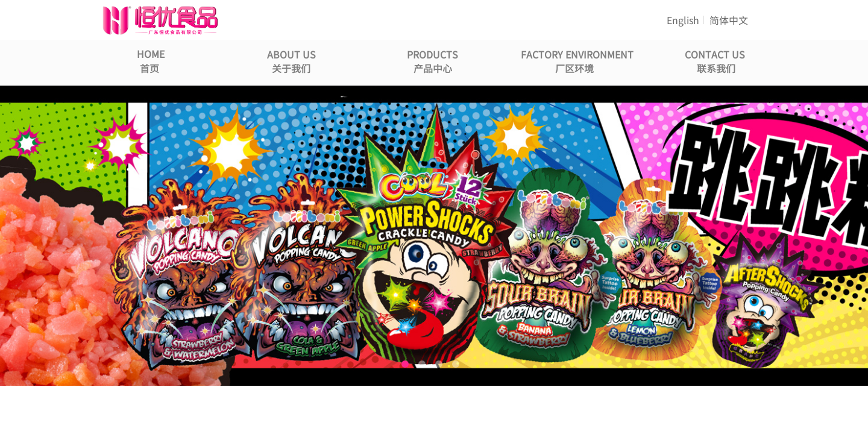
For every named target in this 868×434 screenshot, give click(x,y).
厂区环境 (574, 68)
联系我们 (716, 68)
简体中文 (729, 20)
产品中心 (433, 68)
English (683, 20)
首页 (149, 68)
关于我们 (291, 68)
